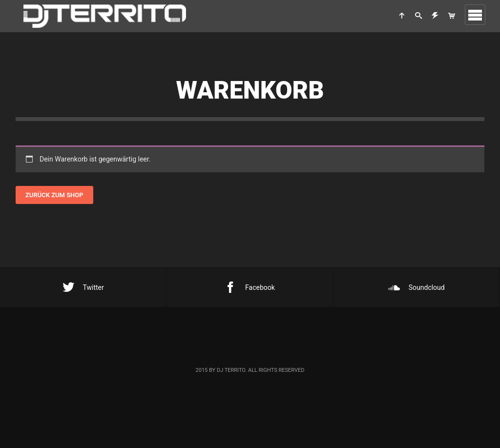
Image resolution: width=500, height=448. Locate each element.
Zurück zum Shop (54, 195)
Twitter (83, 287)
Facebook (250, 287)
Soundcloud (417, 287)
